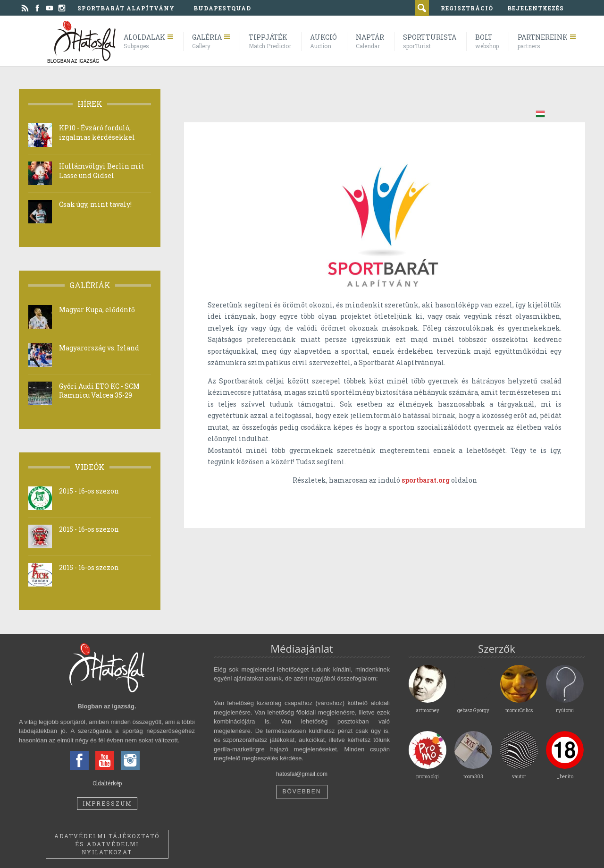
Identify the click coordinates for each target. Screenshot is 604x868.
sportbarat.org (426, 480)
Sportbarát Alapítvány (126, 8)
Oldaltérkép (107, 783)
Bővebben (302, 791)
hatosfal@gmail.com (302, 774)
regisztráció (467, 8)
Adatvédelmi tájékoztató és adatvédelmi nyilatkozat (107, 844)
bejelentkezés (536, 8)
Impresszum (107, 803)
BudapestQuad (222, 8)
